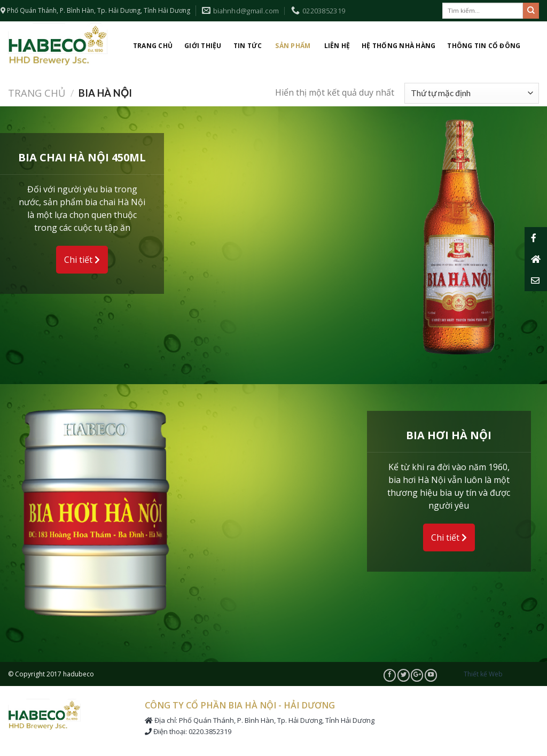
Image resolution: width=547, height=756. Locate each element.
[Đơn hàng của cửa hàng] (472, 93)
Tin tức (248, 46)
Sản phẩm (293, 46)
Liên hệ (337, 46)
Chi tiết (82, 260)
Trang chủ (153, 46)
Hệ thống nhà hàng (398, 46)
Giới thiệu (203, 46)
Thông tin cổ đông (484, 46)
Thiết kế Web (483, 674)
